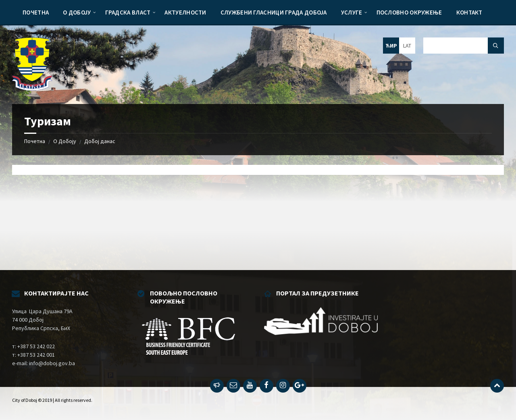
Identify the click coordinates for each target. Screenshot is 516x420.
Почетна (35, 141)
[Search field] (464, 46)
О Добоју (65, 141)
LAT (407, 46)
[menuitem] (36, 12)
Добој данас (100, 141)
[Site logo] (32, 88)
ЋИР (391, 46)
